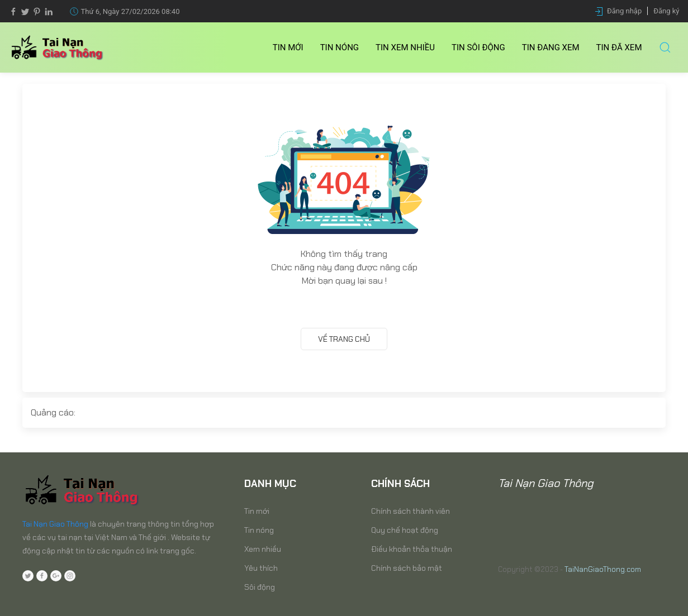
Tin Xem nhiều (405, 47)
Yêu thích (261, 568)
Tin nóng (340, 47)
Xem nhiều (263, 549)
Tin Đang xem (551, 47)
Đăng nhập (624, 11)
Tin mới (288, 47)
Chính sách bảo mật (407, 568)
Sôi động (260, 587)
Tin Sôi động (478, 47)
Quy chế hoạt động (405, 530)
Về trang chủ (344, 339)
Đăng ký (666, 11)
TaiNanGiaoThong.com (603, 569)
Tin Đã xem (619, 47)
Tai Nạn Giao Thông (55, 524)
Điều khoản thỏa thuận (412, 549)
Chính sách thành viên (411, 511)
